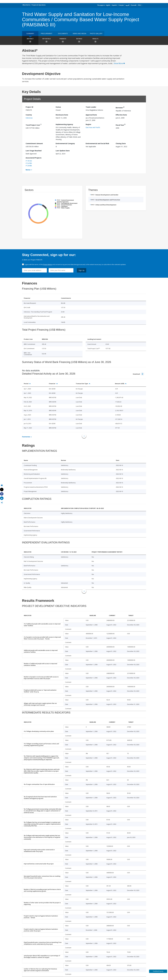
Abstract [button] (30, 41)
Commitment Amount (34, 143)
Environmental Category (65, 143)
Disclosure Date (62, 115)
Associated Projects (34, 158)
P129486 (29, 166)
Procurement (47, 33)
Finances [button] (63, 41)
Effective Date (121, 115)
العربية (127, 5)
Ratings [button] (79, 41)
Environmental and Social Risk (97, 143)
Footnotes (26, 437)
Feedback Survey (158, 971)
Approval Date (91, 115)
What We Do (26, 5)
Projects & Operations (39, 5)
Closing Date (121, 143)
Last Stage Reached (34, 151)
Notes (28, 170)
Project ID (29, 107)
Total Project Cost (33, 125)
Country (29, 115)
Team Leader (91, 107)
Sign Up (82, 270)
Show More (119, 63)
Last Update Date (63, 151)
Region (88, 124)
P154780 (29, 163)
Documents (63, 33)
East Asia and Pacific (93, 127)
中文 (139, 5)
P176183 (29, 161)
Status (58, 107)
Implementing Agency (64, 124)
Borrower (120, 107)
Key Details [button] (47, 41)
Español (114, 5)
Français (121, 5)
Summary (30, 33)
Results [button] (95, 41)
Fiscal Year (120, 125)
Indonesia (29, 118)
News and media (79, 33)
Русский (134, 5)
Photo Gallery (96, 33)
